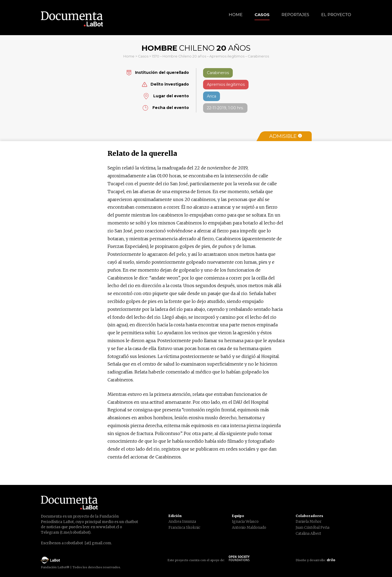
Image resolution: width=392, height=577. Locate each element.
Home (236, 15)
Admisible (286, 136)
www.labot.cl (108, 527)
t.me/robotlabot (75, 532)
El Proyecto (336, 15)
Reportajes (295, 15)
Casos (262, 15)
